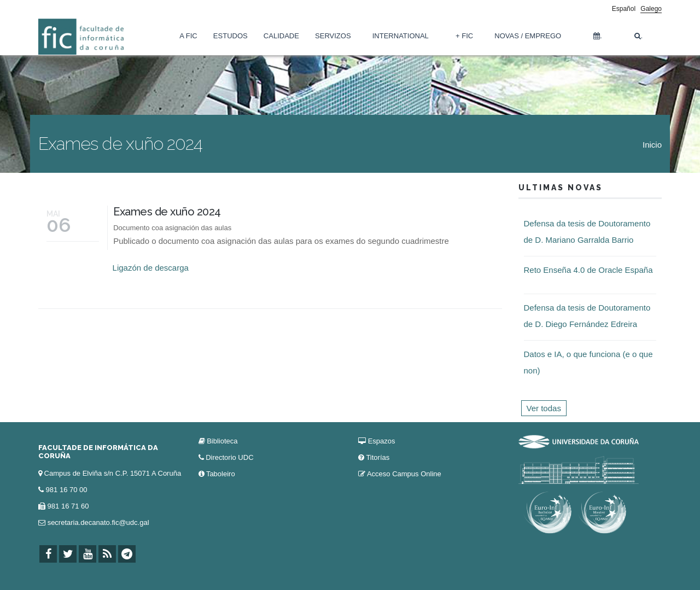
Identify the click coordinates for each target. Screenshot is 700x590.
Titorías (378, 457)
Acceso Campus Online (404, 474)
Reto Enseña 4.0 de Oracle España (588, 270)
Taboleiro (221, 474)
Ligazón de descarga (151, 268)
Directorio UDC (229, 457)
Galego (651, 9)
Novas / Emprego (528, 36)
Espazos (382, 441)
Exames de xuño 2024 (167, 212)
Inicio (652, 145)
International (401, 36)
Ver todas (544, 408)
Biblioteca (222, 441)
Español (624, 9)
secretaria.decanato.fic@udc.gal (98, 522)
